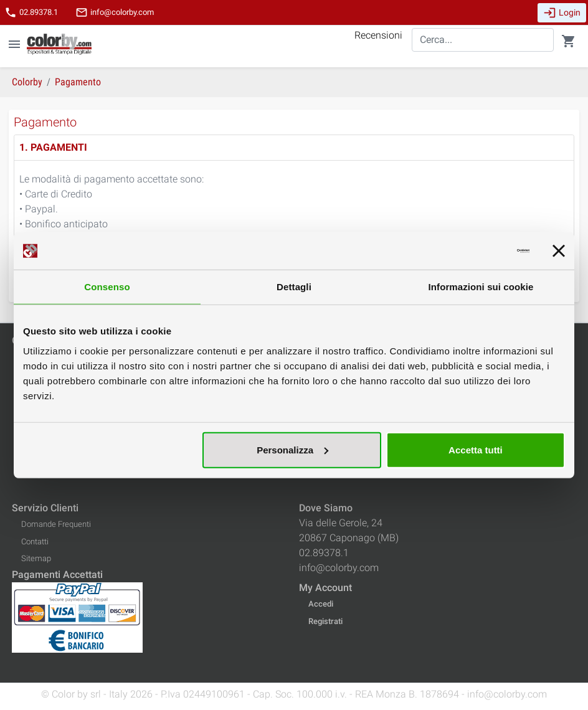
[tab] (294, 148)
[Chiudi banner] (559, 251)
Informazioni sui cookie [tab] (481, 287)
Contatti (35, 542)
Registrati (325, 621)
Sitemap (36, 558)
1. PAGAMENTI (53, 147)
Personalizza (292, 449)
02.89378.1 (31, 12)
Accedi (321, 604)
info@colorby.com (115, 12)
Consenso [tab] (107, 287)
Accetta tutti (476, 449)
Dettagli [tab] (294, 287)
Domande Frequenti (56, 524)
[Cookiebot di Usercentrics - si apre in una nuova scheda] (475, 251)
